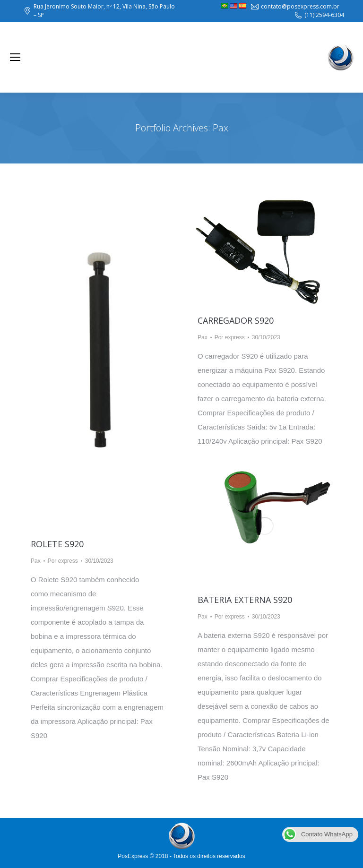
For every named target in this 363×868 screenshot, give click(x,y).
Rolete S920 (57, 544)
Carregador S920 (236, 320)
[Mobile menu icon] (15, 57)
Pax (36, 561)
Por (63, 561)
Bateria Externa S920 (245, 600)
